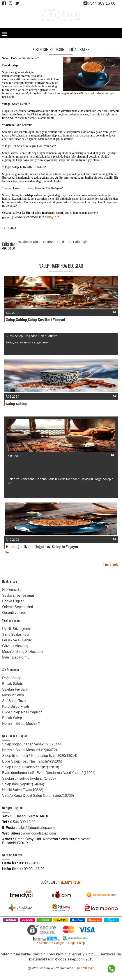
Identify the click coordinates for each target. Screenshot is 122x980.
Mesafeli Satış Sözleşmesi (23, 652)
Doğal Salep (12, 678)
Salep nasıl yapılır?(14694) (23, 784)
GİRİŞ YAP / (78, 26)
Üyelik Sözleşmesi (16, 629)
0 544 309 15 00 (99, 3)
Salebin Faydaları (16, 689)
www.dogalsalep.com (39, 833)
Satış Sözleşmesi (16, 634)
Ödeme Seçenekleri (18, 607)
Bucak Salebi (12, 684)
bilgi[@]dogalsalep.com (37, 828)
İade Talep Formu (16, 657)
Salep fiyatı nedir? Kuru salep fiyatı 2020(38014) (40, 756)
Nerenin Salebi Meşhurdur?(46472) (30, 750)
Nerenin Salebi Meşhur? (21, 724)
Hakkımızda (11, 590)
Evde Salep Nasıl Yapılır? (22, 712)
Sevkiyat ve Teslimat (18, 595)
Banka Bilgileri (13, 601)
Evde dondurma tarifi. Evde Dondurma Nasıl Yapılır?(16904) (49, 773)
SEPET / (110, 26)
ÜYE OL (90, 26)
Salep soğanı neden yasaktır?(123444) (32, 744)
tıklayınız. (53, 217)
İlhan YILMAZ (85, 968)
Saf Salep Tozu (14, 701)
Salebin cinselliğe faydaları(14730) (29, 778)
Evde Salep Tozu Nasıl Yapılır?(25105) (32, 761)
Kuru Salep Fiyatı (16, 706)
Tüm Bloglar (111, 564)
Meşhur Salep (13, 695)
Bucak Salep (12, 718)
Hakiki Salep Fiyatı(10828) (23, 790)
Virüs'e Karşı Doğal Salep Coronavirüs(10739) (38, 796)
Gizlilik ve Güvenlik (17, 640)
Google (59, 943)
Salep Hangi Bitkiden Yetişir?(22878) (31, 767)
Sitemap (45, 943)
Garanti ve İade (14, 613)
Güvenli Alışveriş (15, 646)
